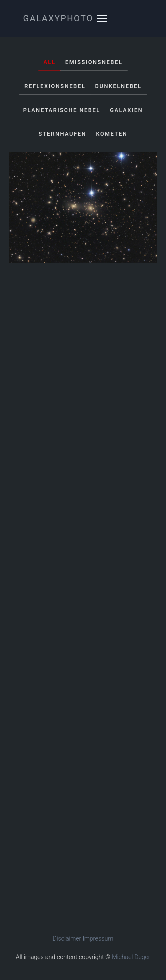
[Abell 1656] (83, 207)
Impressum (98, 938)
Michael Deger (131, 957)
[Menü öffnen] (102, 18)
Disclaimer (67, 938)
